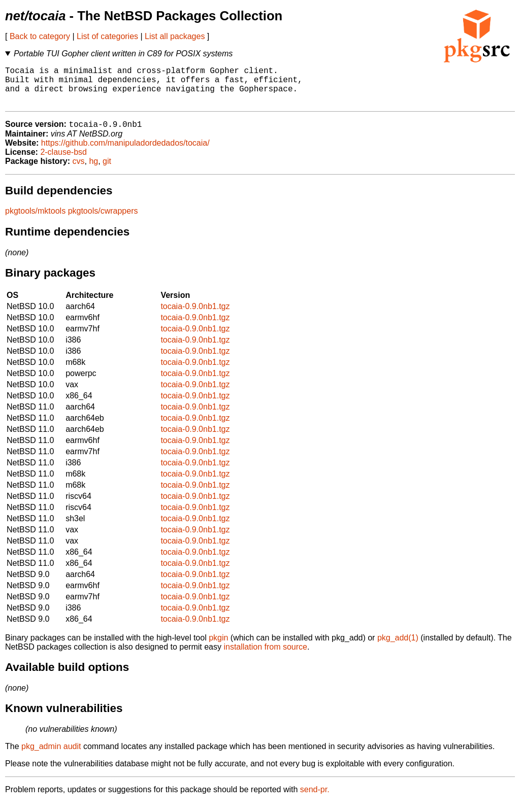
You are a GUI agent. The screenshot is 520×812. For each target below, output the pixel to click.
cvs (79, 171)
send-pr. (315, 799)
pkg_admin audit (51, 756)
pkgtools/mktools (35, 221)
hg (93, 171)
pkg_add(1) (398, 647)
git (107, 171)
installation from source (265, 656)
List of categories (107, 36)
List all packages (175, 36)
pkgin (218, 647)
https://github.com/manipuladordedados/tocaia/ (125, 153)
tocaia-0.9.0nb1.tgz (195, 316)
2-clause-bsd (63, 162)
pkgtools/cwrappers (103, 221)
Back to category (40, 36)
